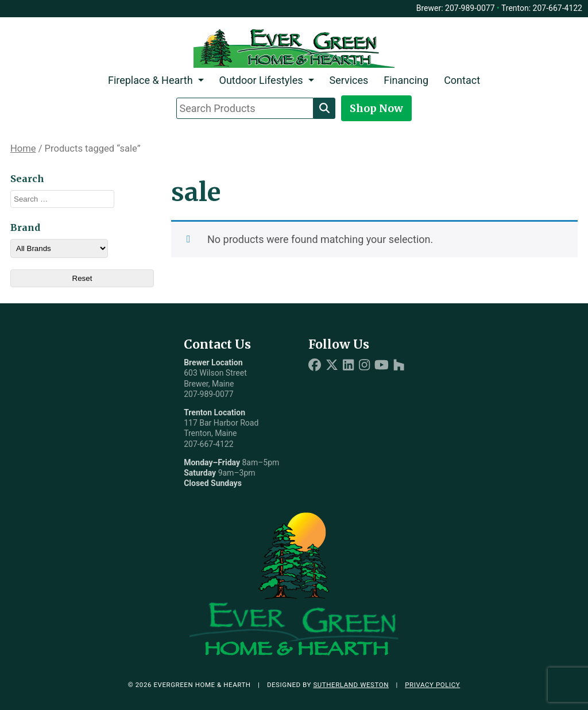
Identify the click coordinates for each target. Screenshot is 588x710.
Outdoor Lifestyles (261, 80)
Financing (406, 80)
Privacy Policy (432, 685)
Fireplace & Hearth (150, 80)
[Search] (324, 108)
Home (23, 148)
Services (349, 80)
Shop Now (376, 108)
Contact (462, 80)
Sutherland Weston (351, 685)
